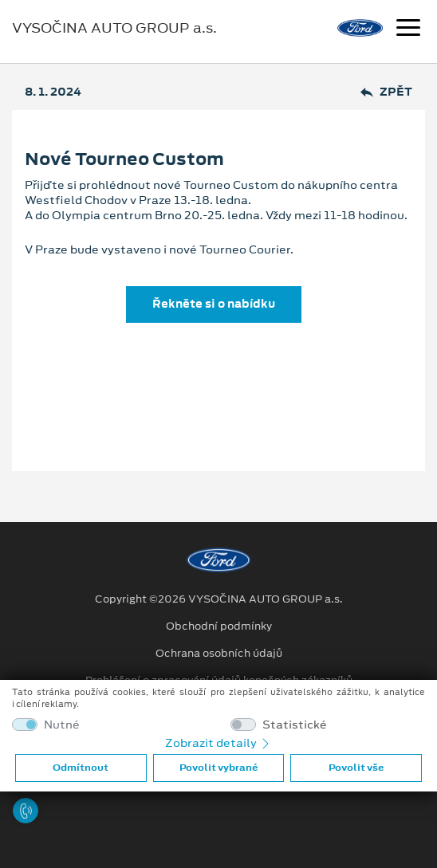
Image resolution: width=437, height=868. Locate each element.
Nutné (62, 725)
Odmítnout (81, 768)
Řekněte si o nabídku (214, 304)
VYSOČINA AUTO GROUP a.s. (114, 28)
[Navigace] (408, 29)
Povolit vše (356, 768)
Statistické (295, 725)
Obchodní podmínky (219, 626)
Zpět (386, 92)
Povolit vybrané (218, 768)
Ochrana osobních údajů (219, 654)
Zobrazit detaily (218, 743)
